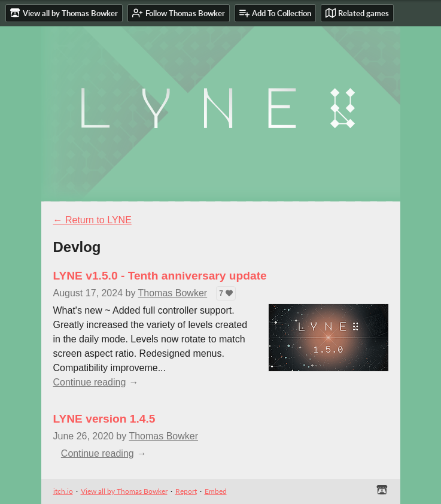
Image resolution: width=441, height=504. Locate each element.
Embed (216, 491)
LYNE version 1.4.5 (104, 419)
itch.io (63, 491)
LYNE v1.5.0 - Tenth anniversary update (160, 276)
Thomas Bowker (173, 293)
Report (186, 491)
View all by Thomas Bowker (124, 491)
